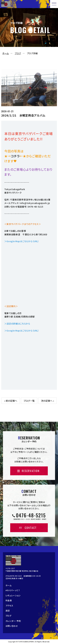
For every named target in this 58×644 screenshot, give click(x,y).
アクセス (9, 606)
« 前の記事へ (11, 401)
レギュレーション (13, 595)
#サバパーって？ (13, 590)
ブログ (18, 53)
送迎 (8, 611)
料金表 (9, 600)
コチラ (15, 156)
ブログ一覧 (29, 401)
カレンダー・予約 (13, 621)
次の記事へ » (47, 401)
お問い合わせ (12, 626)
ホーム (6, 53)
